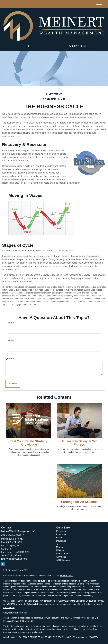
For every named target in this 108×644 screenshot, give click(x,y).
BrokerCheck (66, 576)
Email (11, 341)
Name (11, 323)
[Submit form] (13, 384)
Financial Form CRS (18, 570)
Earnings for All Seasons (79, 502)
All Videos (61, 557)
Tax (58, 544)
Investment (62, 534)
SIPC (30, 621)
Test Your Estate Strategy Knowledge (29, 443)
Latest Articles (63, 554)
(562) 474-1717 (78, 46)
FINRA (23, 621)
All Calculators (63, 560)
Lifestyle (60, 550)
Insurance (61, 541)
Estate (59, 538)
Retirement (62, 531)
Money (59, 547)
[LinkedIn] (29, 46)
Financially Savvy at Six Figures (79, 443)
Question (10, 359)
